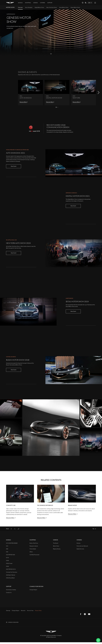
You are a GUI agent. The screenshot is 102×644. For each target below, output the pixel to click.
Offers (31, 552)
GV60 (7, 566)
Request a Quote (34, 546)
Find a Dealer (33, 549)
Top (93, 529)
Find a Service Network (82, 546)
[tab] (83, 3)
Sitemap (8, 611)
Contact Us (9, 593)
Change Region (33, 590)
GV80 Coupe (9, 563)
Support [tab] (50, 3)
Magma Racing (57, 549)
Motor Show (56, 546)
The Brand (56, 543)
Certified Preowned (34, 555)
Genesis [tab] (35, 3)
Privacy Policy (38, 611)
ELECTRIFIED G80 (10, 555)
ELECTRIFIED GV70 (11, 569)
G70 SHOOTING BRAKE (12, 543)
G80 (7, 549)
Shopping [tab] (28, 3)
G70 (7, 546)
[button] (99, 93)
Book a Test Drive (34, 543)
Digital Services (80, 549)
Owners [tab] (43, 3)
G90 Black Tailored (11, 575)
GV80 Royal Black (10, 578)
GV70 (7, 558)
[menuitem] (20, 8)
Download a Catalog (11, 590)
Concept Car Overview (12, 572)
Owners (78, 543)
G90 (7, 552)
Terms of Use (30, 611)
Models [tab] (20, 3)
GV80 (7, 561)
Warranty (23, 611)
